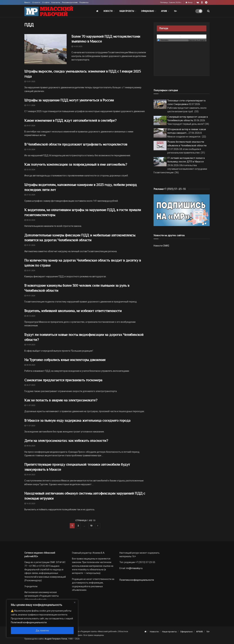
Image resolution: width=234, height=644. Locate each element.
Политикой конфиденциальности (29, 622)
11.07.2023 (30, 405)
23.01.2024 (30, 271)
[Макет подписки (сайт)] (182, 210)
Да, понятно (42, 631)
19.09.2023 (30, 345)
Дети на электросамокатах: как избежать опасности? (66, 441)
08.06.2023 (30, 446)
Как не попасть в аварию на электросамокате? (61, 400)
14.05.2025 (77, 46)
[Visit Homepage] (49, 11)
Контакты (56, 2)
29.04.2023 (30, 475)
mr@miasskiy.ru (134, 568)
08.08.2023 (30, 365)
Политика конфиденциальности (137, 580)
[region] (42, 619)
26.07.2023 (30, 385)
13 (91, 526)
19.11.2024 (30, 105)
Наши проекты (127, 11)
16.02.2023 (30, 504)
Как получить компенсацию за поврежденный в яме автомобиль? (76, 164)
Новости (108, 11)
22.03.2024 (30, 170)
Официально (148, 11)
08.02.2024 (30, 220)
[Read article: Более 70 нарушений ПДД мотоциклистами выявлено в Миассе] (45, 49)
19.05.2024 (30, 150)
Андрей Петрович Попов (56, 639)
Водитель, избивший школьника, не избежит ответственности (73, 311)
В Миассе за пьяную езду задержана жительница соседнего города (77, 420)
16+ (175, 11)
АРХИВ (164, 11)
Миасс (27, 2)
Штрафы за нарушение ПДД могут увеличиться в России (69, 100)
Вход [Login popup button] (189, 2)
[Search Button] (208, 11)
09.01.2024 (30, 296)
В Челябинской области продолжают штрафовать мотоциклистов (76, 144)
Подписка (84, 2)
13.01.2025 (30, 82)
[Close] (75, 602)
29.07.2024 (30, 126)
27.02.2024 (30, 195)
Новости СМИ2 (161, 246)
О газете (36, 2)
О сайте (46, 2)
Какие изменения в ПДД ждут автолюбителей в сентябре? (70, 120)
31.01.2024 (30, 245)
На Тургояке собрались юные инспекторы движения (65, 360)
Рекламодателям (70, 2)
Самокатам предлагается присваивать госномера (63, 380)
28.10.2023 (30, 316)
